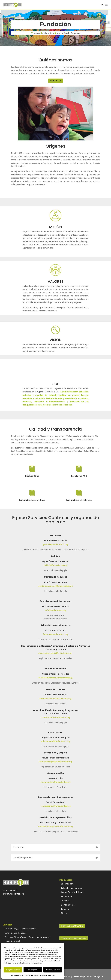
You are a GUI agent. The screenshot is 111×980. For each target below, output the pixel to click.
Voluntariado (67, 896)
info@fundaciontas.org (56, 610)
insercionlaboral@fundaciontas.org (55, 698)
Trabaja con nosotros (74, 938)
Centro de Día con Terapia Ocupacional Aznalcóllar (27, 937)
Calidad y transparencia (72, 888)
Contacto (65, 909)
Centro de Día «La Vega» (15, 933)
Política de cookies (17, 975)
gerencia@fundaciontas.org (55, 544)
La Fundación (67, 884)
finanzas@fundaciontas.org (56, 634)
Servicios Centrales (49, 518)
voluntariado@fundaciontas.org (55, 741)
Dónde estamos (68, 905)
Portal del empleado (72, 926)
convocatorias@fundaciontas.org (55, 806)
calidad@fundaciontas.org (56, 565)
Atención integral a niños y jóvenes (20, 929)
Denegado (33, 970)
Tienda (64, 913)
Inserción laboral (12, 941)
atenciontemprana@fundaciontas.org (55, 653)
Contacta (56, 81)
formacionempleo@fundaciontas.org (56, 762)
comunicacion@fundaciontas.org (56, 782)
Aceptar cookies (13, 970)
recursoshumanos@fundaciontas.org (55, 678)
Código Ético (32, 476)
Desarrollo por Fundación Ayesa (88, 976)
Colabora (65, 901)
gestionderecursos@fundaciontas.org (56, 586)
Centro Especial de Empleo (73, 892)
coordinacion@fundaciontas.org (56, 717)
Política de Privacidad (32, 975)
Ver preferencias (53, 970)
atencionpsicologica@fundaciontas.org (56, 826)
